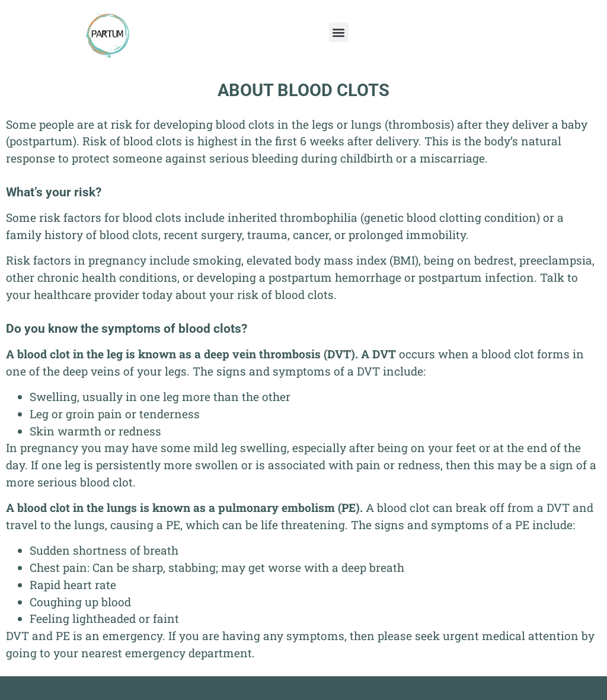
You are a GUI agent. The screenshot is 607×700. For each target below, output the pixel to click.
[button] (339, 32)
